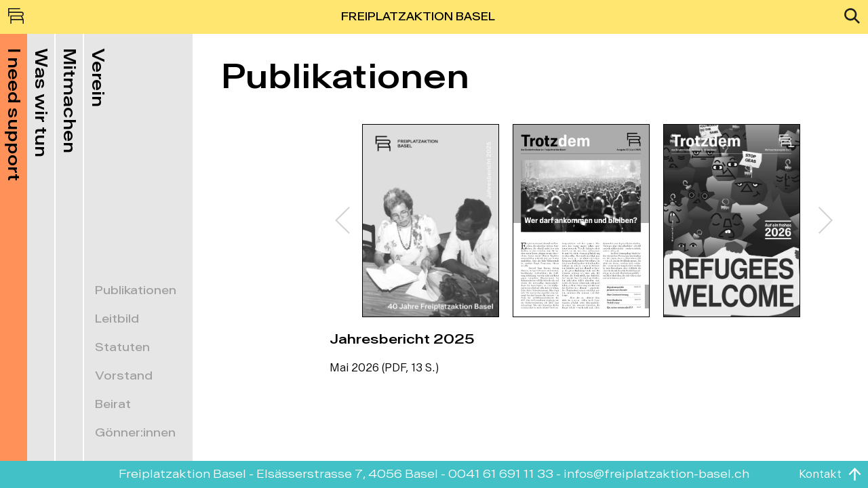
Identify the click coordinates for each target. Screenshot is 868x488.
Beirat (113, 405)
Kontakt (820, 474)
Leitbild (117, 319)
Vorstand (124, 376)
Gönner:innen (135, 433)
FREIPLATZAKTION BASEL (418, 17)
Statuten (122, 348)
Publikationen (136, 291)
